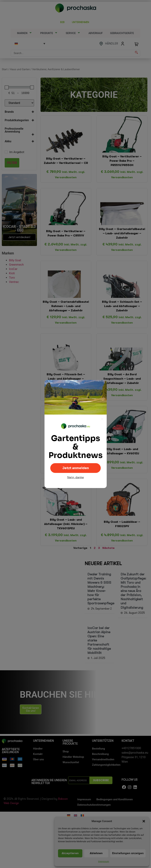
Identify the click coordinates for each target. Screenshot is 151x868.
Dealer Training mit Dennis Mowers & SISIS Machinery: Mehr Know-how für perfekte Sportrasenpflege (101, 589)
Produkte (49, 33)
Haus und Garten (20, 69)
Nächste (108, 548)
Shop (66, 751)
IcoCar (13, 269)
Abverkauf (96, 33)
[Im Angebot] (6, 152)
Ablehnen (96, 853)
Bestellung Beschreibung (100, 751)
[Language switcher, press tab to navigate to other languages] (30, 44)
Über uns (39, 759)
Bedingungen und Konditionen (115, 799)
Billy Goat (15, 260)
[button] (144, 821)
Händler (38, 749)
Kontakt (38, 754)
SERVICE (73, 33)
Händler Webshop (73, 757)
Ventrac (14, 282)
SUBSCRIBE (101, 780)
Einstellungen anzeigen (128, 853)
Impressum (104, 862)
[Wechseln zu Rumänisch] (82, 816)
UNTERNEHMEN (81, 22)
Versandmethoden (103, 759)
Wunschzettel (71, 762)
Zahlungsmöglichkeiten (105, 765)
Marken (25, 33)
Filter (12, 163)
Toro (12, 278)
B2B (62, 22)
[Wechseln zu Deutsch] (69, 816)
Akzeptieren (70, 853)
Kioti (12, 273)
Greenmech (16, 265)
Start (5, 69)
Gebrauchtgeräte (122, 33)
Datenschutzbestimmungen (94, 805)
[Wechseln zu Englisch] (75, 816)
